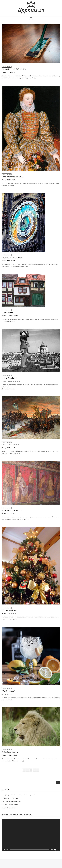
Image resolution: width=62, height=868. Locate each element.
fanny (4, 72)
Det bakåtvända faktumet (12, 257)
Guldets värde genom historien (11, 798)
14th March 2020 (12, 755)
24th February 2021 (13, 316)
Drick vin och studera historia (11, 805)
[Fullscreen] (58, 850)
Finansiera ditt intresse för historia (12, 801)
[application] (31, 835)
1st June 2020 (11, 513)
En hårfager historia (10, 752)
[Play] (4, 850)
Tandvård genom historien (13, 177)
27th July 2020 (11, 448)
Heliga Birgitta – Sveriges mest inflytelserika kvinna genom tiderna (20, 795)
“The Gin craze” (8, 691)
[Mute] (55, 850)
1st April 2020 (11, 694)
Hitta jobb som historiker (9, 808)
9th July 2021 (11, 261)
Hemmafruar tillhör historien (14, 69)
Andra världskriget (9, 378)
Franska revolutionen (11, 445)
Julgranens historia (10, 610)
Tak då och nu (8, 312)
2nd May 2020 (11, 614)
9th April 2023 (11, 180)
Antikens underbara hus (12, 510)
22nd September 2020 (13, 381)
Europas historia (7, 67)
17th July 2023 (11, 72)
